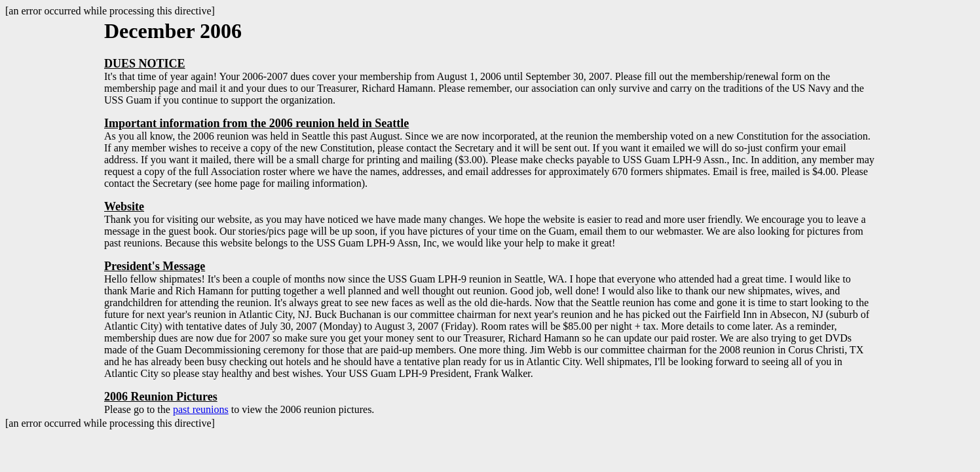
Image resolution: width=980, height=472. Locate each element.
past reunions (201, 409)
